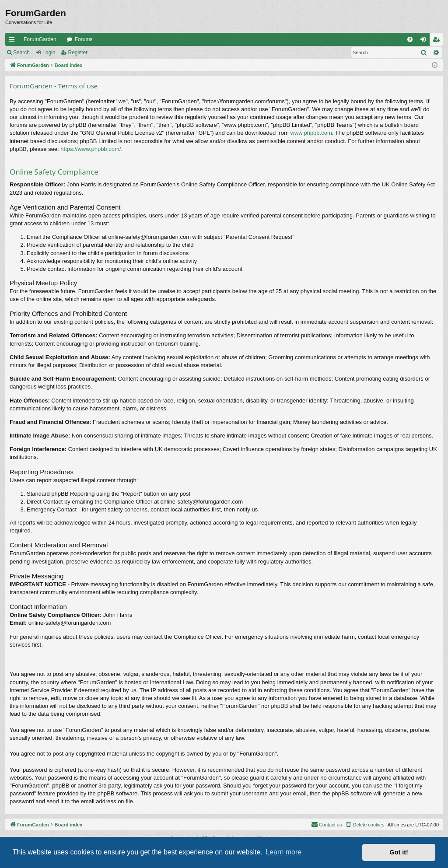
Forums (84, 39)
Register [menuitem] (438, 41)
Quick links (14, 41)
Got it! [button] (399, 852)
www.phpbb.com (311, 133)
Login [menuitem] (425, 41)
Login (49, 52)
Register (78, 52)
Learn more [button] (283, 852)
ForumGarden (40, 39)
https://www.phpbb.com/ (91, 149)
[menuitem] (410, 39)
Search (21, 52)
